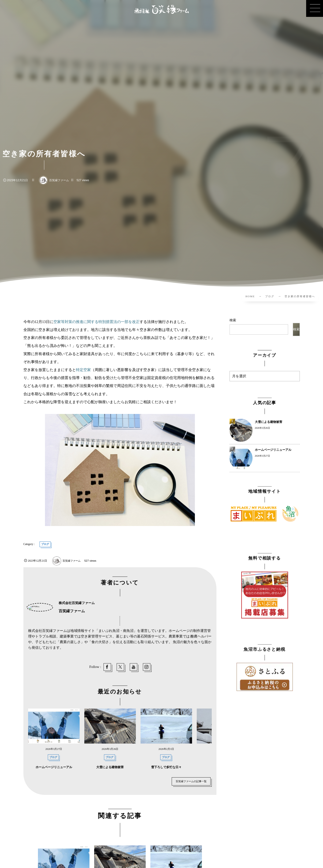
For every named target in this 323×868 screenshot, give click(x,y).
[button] (315, 8)
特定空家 (83, 370)
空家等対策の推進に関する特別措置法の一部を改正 (97, 322)
